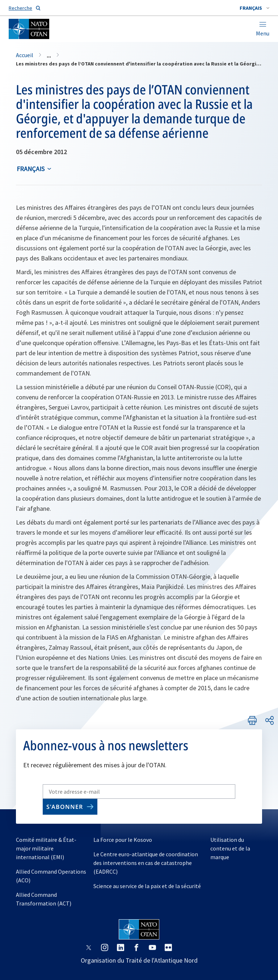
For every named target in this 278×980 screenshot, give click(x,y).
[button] (254, 8)
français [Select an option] (31, 169)
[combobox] (254, 8)
